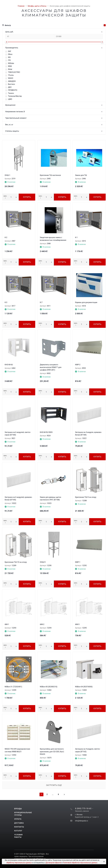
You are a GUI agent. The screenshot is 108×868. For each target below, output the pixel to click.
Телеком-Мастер (15, 96)
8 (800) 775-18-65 (83, 808)
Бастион (12, 84)
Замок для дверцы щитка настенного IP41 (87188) (50, 499)
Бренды (18, 809)
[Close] (104, 862)
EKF (10, 51)
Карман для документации (86, 302)
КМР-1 (78, 562)
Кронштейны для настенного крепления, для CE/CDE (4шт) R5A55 (52, 752)
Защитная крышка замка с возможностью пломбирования (53, 239)
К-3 (6, 302)
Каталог (18, 831)
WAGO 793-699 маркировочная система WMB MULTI (17, 750)
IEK (9, 57)
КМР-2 (78, 365)
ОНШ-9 (43, 562)
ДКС (10, 87)
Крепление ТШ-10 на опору (16, 562)
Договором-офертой (53, 863)
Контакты (19, 827)
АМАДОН (12, 81)
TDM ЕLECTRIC (14, 72)
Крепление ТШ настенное (50, 175)
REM (10, 66)
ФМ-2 (42, 624)
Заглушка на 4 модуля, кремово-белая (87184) (88, 434)
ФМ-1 (7, 624)
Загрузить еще (54, 785)
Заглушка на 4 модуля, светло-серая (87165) (88, 750)
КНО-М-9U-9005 (46, 432)
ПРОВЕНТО (13, 90)
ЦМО (10, 99)
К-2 (6, 237)
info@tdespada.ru (81, 821)
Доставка (19, 823)
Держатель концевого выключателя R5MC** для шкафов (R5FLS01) (51, 367)
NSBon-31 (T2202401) (13, 687)
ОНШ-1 (7, 175)
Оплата (18, 819)
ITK (9, 60)
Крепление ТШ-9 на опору (86, 497)
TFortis (11, 75)
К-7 (41, 302)
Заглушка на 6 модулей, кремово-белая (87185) (18, 499)
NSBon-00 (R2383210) (49, 687)
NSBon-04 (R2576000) (84, 687)
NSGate (11, 63)
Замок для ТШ (81, 175)
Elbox (10, 54)
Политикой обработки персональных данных (80, 863)
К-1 (76, 237)
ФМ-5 (77, 624)
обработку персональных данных (19, 863)
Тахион (11, 93)
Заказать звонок (82, 811)
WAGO (11, 78)
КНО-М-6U (9, 365)
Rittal (10, 69)
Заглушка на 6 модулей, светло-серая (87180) (18, 434)
